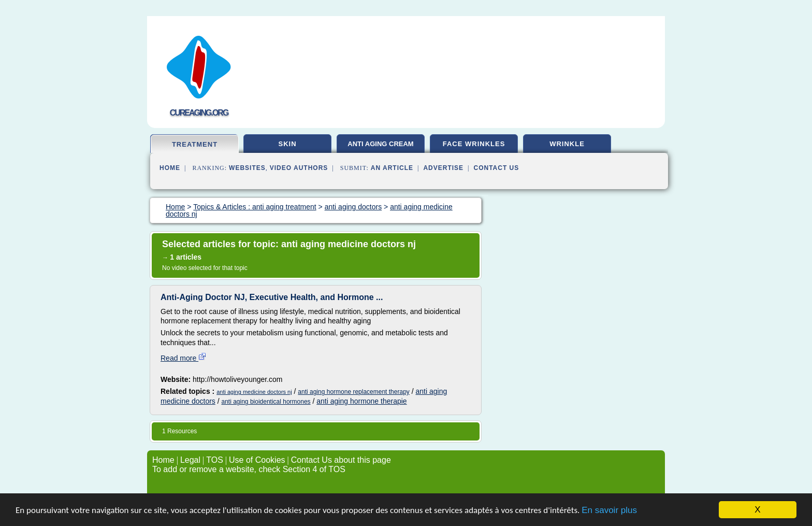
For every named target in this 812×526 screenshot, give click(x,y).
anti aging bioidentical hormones (266, 402)
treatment (195, 144)
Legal (190, 460)
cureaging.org (199, 113)
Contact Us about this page (341, 460)
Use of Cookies (257, 460)
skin (287, 144)
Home (170, 168)
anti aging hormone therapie (361, 401)
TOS (215, 460)
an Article (392, 168)
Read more (184, 358)
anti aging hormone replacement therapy (353, 392)
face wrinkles (474, 144)
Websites (247, 168)
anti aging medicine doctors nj (254, 392)
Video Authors (299, 168)
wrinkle (567, 144)
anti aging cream (380, 144)
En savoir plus (609, 511)
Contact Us (497, 168)
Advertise (443, 168)
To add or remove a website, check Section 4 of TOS (249, 469)
